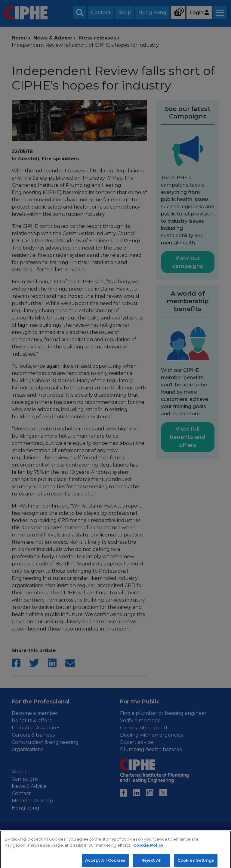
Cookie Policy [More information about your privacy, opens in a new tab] (148, 849)
